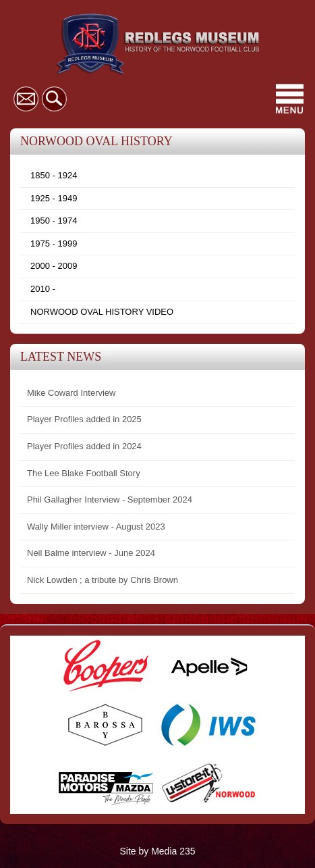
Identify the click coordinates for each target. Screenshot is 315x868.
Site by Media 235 (157, 851)
